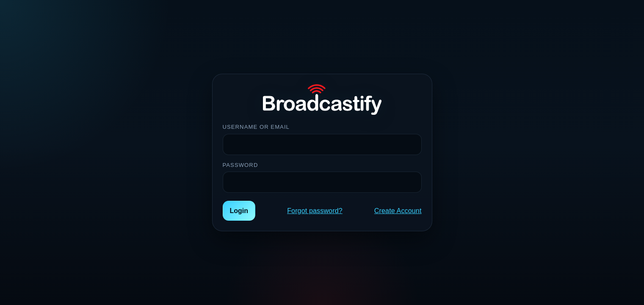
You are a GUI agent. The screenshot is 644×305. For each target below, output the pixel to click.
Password (240, 165)
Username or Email (256, 127)
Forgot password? (315, 211)
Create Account (398, 211)
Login (239, 211)
